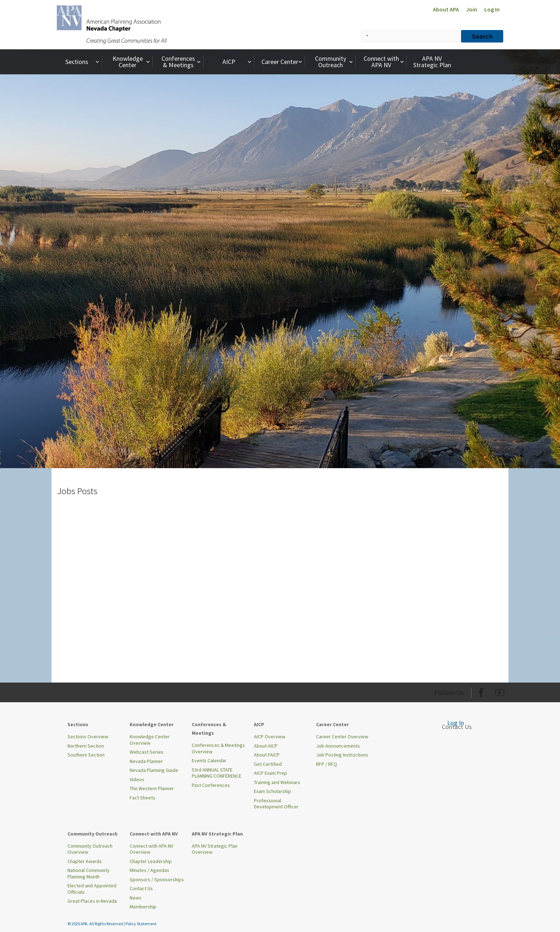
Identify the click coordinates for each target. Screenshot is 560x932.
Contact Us (141, 888)
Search (482, 36)
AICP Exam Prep (271, 773)
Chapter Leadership (151, 861)
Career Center (283, 62)
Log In (492, 9)
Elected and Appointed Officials (92, 889)
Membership (143, 907)
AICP (238, 62)
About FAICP (267, 755)
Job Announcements (338, 746)
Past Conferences (211, 785)
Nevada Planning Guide (154, 770)
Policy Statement (141, 924)
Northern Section (86, 746)
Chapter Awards (85, 861)
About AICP (266, 746)
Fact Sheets (142, 798)
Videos (137, 779)
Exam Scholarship (272, 791)
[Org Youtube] (500, 691)
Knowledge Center (132, 62)
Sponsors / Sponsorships (157, 879)
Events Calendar (209, 760)
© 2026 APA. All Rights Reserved (96, 924)
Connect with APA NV (384, 62)
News (136, 898)
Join (472, 9)
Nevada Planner (146, 761)
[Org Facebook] (481, 691)
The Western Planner (152, 788)
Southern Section (86, 755)
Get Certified (268, 764)
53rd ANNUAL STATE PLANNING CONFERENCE (217, 773)
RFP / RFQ (327, 764)
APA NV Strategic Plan (432, 62)
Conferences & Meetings (182, 62)
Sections (83, 62)
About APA (446, 9)
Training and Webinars (277, 782)
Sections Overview (88, 737)
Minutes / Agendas (149, 870)
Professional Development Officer (276, 804)
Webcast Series (147, 752)
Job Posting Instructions (342, 755)
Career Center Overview (342, 737)
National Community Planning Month (89, 873)
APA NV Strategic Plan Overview (215, 849)
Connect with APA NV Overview (151, 849)
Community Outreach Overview (90, 849)
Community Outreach (335, 62)
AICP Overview (270, 737)
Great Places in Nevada (92, 901)
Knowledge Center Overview (150, 740)
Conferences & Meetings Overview (218, 748)
